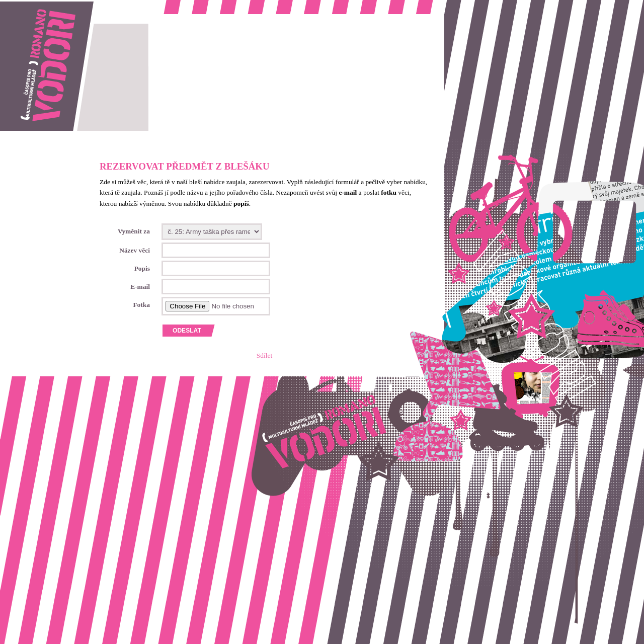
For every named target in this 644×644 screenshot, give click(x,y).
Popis (142, 268)
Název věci (135, 250)
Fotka (141, 305)
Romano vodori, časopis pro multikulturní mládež (67, 5)
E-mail (140, 287)
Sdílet (264, 355)
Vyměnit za (134, 231)
